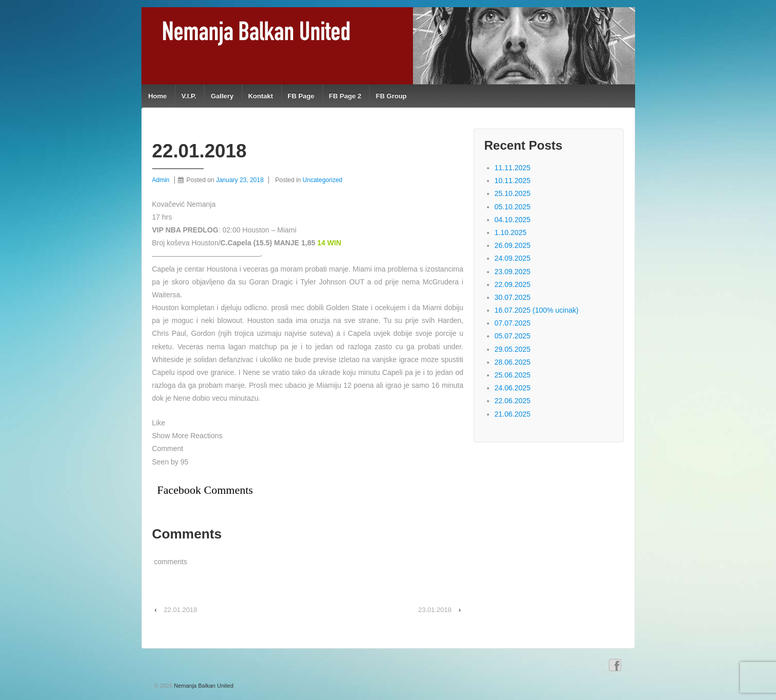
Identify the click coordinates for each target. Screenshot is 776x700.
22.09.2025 (513, 284)
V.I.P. (189, 96)
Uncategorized (322, 180)
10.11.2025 (513, 181)
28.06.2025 (513, 362)
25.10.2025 (513, 193)
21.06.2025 (513, 414)
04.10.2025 (513, 220)
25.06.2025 (513, 375)
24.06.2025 (513, 388)
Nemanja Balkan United (203, 686)
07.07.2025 (513, 323)
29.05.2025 (513, 349)
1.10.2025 (511, 232)
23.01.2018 (435, 610)
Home (157, 96)
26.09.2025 (513, 245)
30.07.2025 (513, 297)
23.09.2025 (513, 272)
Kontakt (260, 96)
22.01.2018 (180, 610)
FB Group (391, 96)
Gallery (222, 96)
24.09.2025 (513, 258)
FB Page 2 (345, 96)
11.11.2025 (513, 168)
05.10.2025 (513, 207)
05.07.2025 (513, 336)
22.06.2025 (513, 401)
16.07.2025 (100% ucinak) (537, 310)
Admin (161, 180)
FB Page (301, 96)
